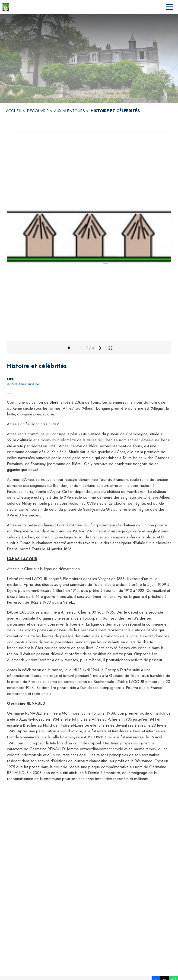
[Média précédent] (80, 348)
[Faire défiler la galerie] (69, 348)
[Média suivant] (100, 348)
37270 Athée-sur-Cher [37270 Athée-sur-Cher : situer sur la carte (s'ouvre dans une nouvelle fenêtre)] (24, 384)
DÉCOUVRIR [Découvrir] (38, 111)
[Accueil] (6, 7)
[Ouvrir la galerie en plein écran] (110, 348)
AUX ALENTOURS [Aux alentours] (69, 111)
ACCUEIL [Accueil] (14, 111)
